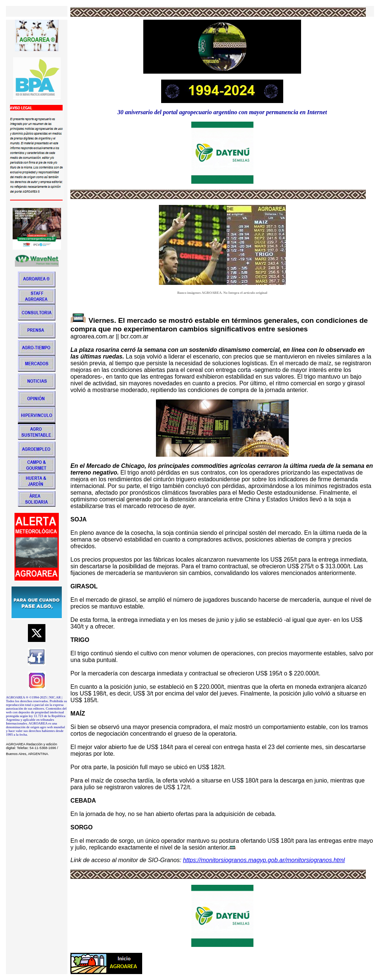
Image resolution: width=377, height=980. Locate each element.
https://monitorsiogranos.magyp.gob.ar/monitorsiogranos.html (264, 860)
